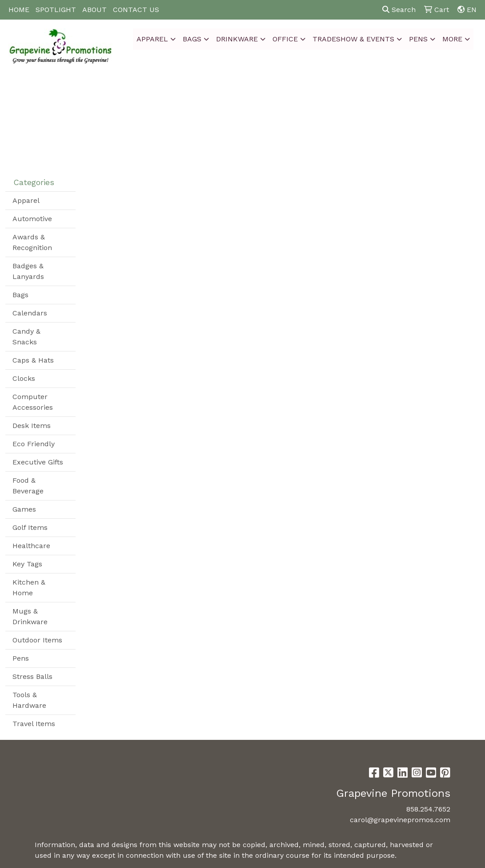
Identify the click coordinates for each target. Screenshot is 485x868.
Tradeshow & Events (353, 39)
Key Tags (27, 564)
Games (24, 509)
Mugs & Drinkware (30, 616)
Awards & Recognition (32, 242)
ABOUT (94, 10)
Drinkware (237, 39)
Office (285, 39)
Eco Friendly (34, 444)
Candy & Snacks (26, 337)
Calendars (30, 313)
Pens (418, 39)
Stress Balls (32, 676)
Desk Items (32, 426)
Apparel (152, 39)
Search (399, 10)
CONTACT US (136, 10)
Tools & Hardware (29, 700)
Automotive (32, 219)
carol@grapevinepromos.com (400, 820)
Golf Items (30, 527)
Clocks (24, 378)
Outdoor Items (37, 640)
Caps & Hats (33, 360)
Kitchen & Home (29, 587)
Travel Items (34, 724)
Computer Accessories (33, 402)
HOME (19, 10)
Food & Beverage (28, 486)
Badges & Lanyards (28, 271)
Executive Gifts (38, 462)
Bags (192, 39)
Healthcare (31, 546)
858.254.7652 (428, 809)
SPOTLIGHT (56, 10)
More (452, 39)
